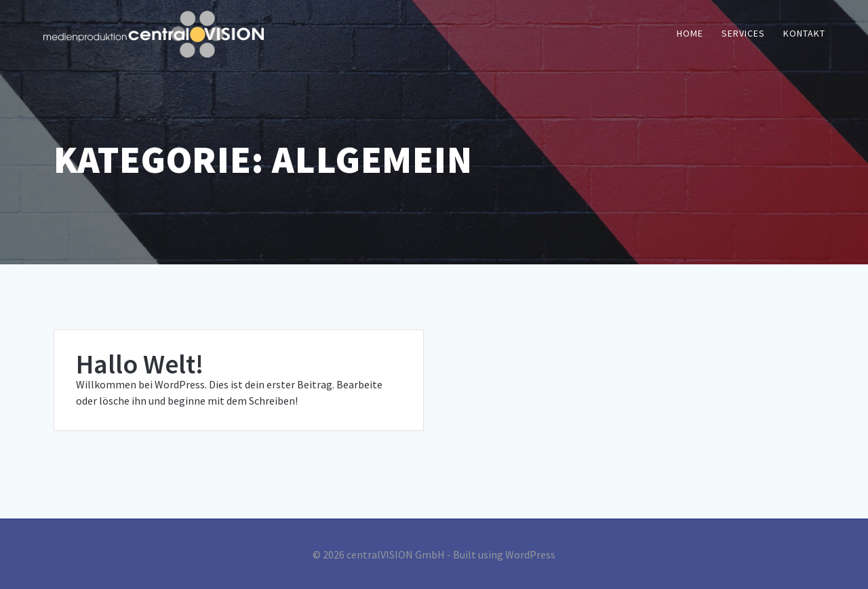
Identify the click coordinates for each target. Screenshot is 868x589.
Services (743, 33)
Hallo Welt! (140, 364)
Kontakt (804, 33)
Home (690, 33)
